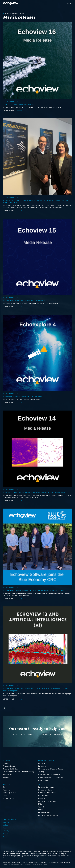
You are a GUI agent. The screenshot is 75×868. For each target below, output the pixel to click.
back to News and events (14, 13)
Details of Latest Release (47, 793)
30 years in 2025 (9, 798)
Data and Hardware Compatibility (50, 777)
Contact (6, 822)
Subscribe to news (52, 734)
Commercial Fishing (10, 769)
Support (41, 784)
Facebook (7, 828)
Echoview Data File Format (48, 816)
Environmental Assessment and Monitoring (19, 772)
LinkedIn (6, 825)
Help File (42, 798)
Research (6, 777)
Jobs (5, 796)
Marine (6, 763)
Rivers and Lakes (9, 766)
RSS (5, 839)
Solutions (6, 760)
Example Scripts (44, 813)
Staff (5, 787)
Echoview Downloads (46, 787)
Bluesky (6, 831)
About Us (6, 784)
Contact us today (23, 734)
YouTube (6, 834)
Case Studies (43, 780)
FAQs (40, 804)
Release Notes (44, 796)
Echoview (42, 763)
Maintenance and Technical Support (51, 769)
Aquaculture (8, 775)
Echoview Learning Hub (47, 801)
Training (41, 772)
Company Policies (10, 793)
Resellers (6, 790)
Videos (41, 810)
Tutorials (41, 807)
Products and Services (46, 760)
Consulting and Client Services (49, 775)
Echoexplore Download (47, 790)
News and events (9, 819)
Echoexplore (43, 766)
